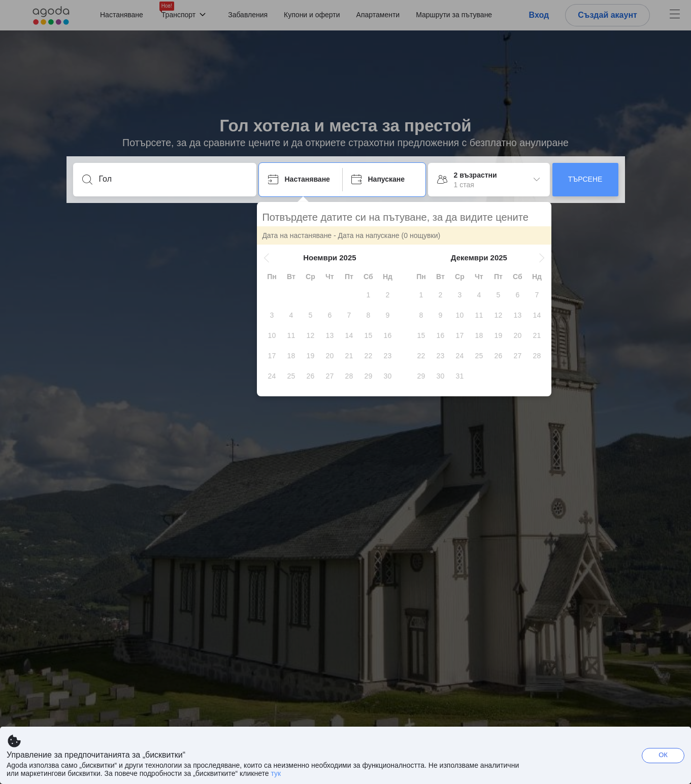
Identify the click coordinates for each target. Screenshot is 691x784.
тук (276, 773)
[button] (269, 258)
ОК (663, 755)
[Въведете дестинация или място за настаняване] (173, 179)
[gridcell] (370, 295)
